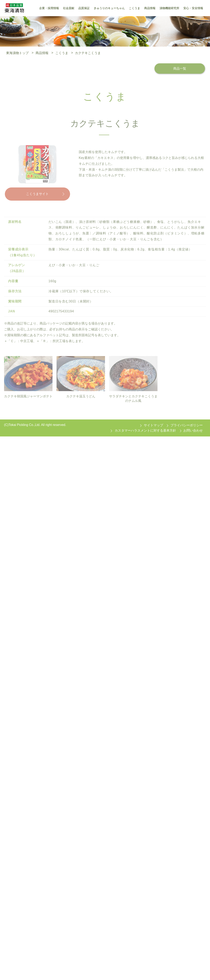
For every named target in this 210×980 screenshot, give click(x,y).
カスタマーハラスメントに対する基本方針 (145, 431)
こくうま (62, 53)
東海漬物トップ (17, 53)
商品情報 (42, 53)
